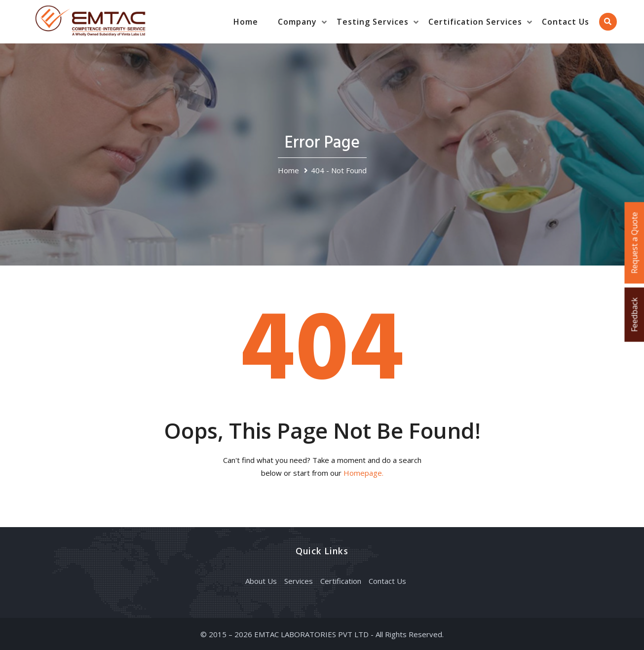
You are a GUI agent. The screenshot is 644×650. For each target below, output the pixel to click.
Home (246, 22)
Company (297, 22)
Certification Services (475, 22)
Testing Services (373, 22)
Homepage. (363, 473)
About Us (261, 581)
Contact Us (566, 22)
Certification (341, 581)
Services (299, 581)
